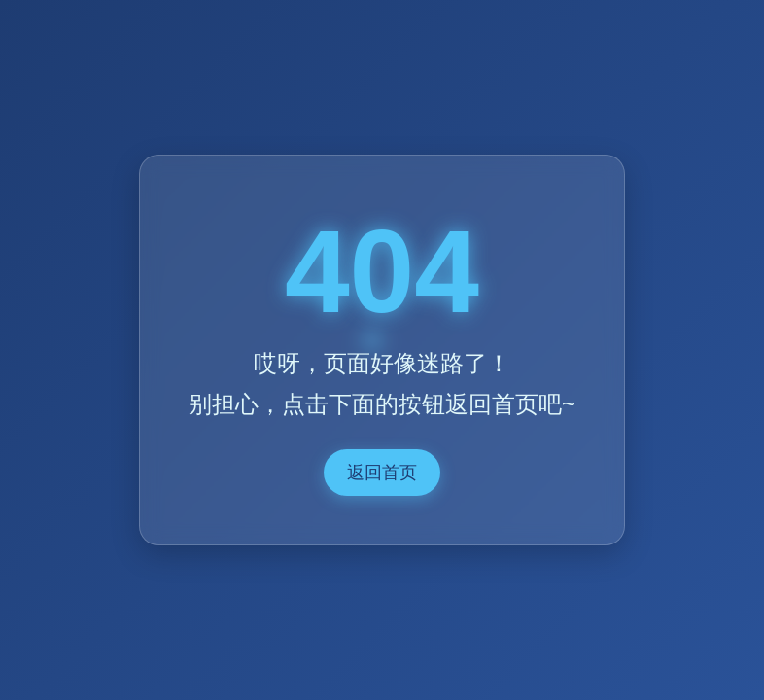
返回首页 (382, 472)
